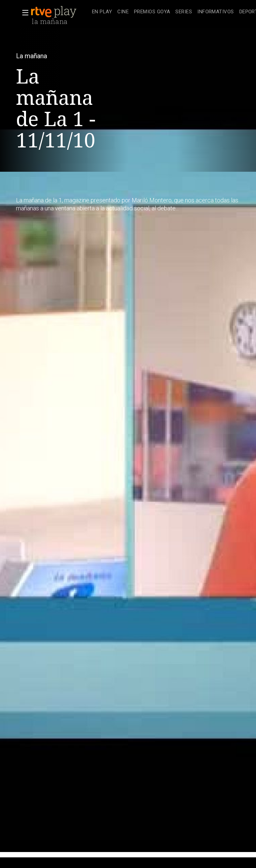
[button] (23, 13)
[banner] (60, 12)
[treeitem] (102, 12)
